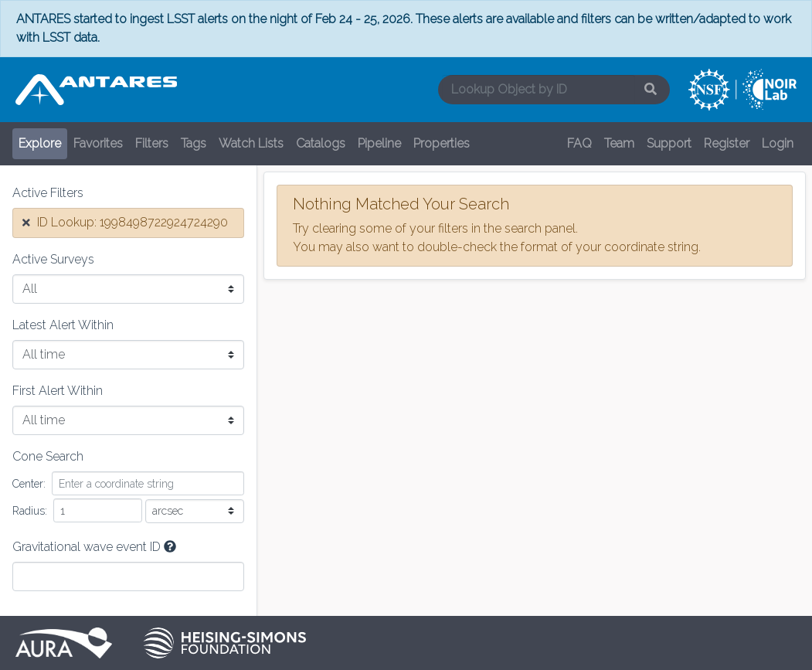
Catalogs (321, 143)
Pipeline (379, 143)
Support (669, 143)
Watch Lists (251, 143)
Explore (40, 143)
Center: (29, 484)
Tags (194, 143)
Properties (442, 143)
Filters (152, 143)
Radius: (30, 511)
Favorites (98, 143)
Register (727, 143)
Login (778, 143)
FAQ (579, 143)
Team (619, 143)
